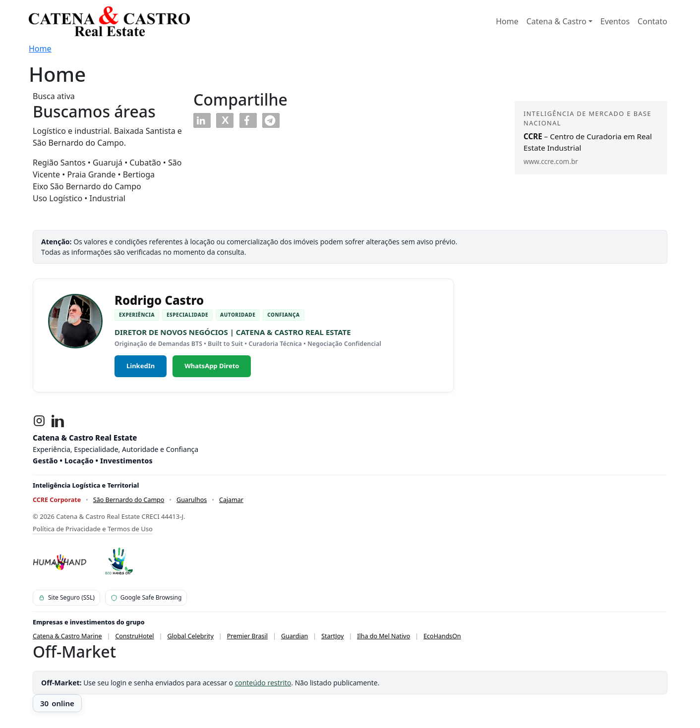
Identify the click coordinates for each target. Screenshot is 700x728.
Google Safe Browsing (146, 597)
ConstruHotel (134, 636)
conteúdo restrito (263, 683)
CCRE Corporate (57, 500)
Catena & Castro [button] (556, 21)
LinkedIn (141, 366)
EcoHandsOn (442, 636)
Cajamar (231, 500)
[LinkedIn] (58, 421)
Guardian (294, 636)
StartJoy (332, 636)
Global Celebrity (191, 636)
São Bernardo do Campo (129, 500)
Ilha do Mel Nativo (383, 636)
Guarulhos (192, 500)
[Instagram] (39, 421)
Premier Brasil (247, 636)
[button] (202, 120)
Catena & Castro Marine (67, 636)
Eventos (615, 21)
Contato (652, 21)
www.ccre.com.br (551, 161)
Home (507, 21)
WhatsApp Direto (212, 366)
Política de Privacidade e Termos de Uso (93, 529)
